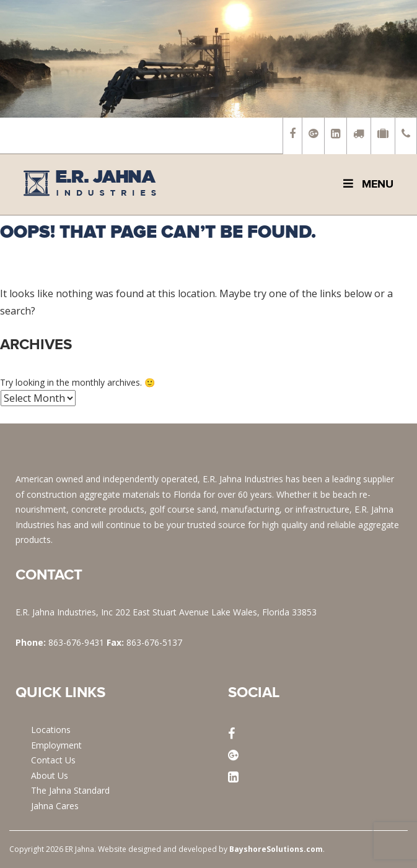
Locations (51, 730)
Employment (56, 745)
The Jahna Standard (70, 790)
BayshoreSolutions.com (276, 849)
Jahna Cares (55, 806)
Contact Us (53, 760)
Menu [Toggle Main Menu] (367, 184)
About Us (50, 775)
